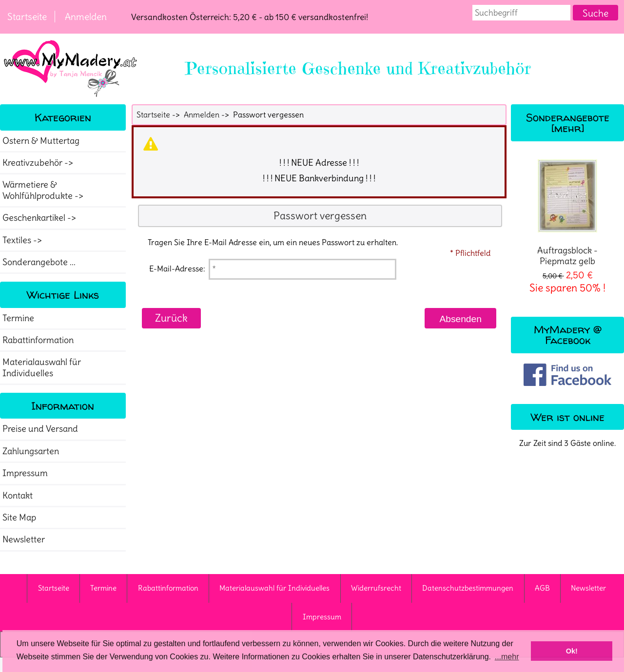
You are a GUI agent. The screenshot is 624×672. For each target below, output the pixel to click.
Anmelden (86, 17)
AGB (542, 588)
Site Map (19, 518)
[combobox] (522, 13)
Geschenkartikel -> (40, 218)
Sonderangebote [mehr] (568, 123)
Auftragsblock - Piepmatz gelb (567, 213)
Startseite (27, 17)
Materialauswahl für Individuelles (42, 367)
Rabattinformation (38, 340)
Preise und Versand (40, 429)
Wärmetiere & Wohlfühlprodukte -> (44, 190)
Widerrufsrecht (376, 588)
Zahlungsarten (31, 451)
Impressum (25, 473)
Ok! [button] (572, 651)
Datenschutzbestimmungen (468, 588)
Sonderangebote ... (39, 262)
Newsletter (24, 539)
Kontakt (18, 496)
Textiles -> (23, 240)
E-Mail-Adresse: (177, 269)
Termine (18, 318)
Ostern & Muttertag (41, 141)
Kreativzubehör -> (39, 163)
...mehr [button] (507, 657)
